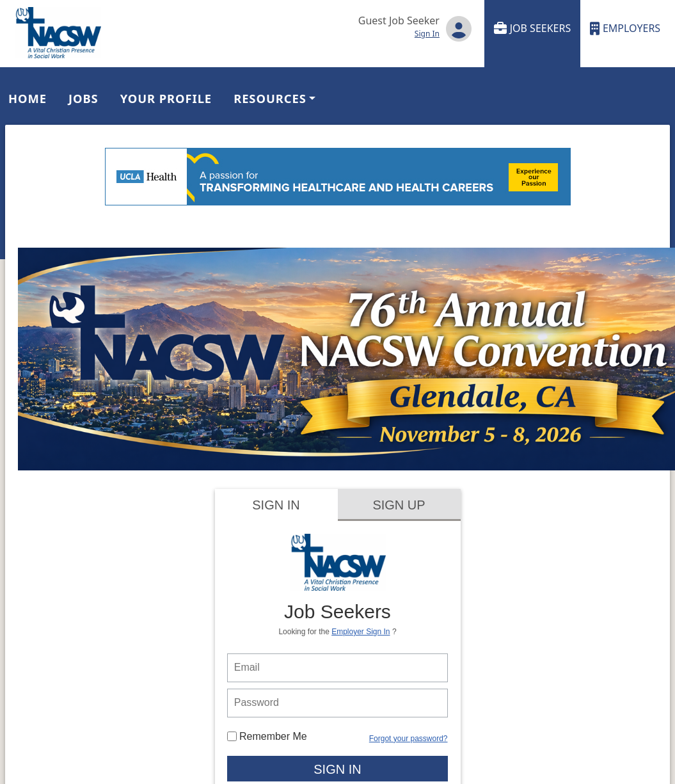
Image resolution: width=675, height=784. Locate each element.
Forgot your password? (409, 739)
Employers (625, 28)
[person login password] (338, 703)
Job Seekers (533, 28)
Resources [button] (270, 98)
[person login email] (338, 668)
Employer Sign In (361, 632)
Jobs (83, 98)
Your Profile (166, 98)
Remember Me (267, 736)
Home (28, 98)
